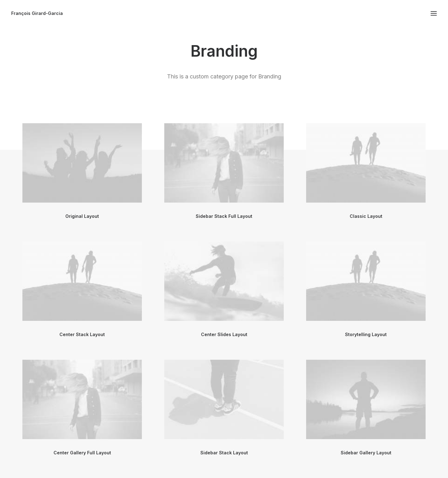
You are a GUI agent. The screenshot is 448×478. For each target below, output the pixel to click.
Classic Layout (366, 216)
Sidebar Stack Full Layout (224, 216)
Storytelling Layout (366, 334)
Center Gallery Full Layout (82, 453)
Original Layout (82, 216)
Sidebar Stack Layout (224, 453)
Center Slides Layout (224, 334)
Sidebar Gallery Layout (366, 453)
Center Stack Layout (82, 334)
